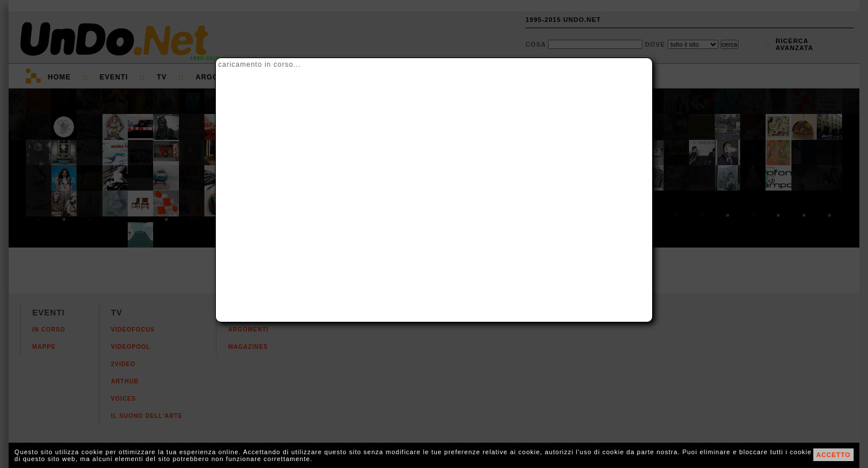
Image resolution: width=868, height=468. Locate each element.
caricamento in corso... (260, 64)
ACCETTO (833, 455)
